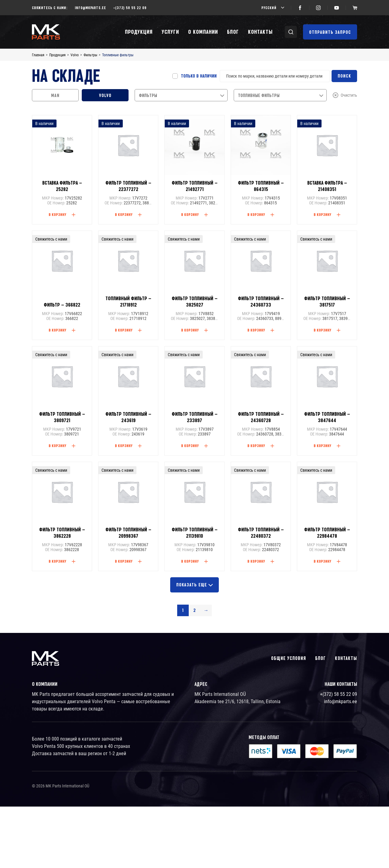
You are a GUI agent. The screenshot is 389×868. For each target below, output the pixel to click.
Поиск (344, 76)
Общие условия (289, 658)
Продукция (139, 32)
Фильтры (90, 55)
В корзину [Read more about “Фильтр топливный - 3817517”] (322, 330)
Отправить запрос (330, 32)
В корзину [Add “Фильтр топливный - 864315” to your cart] (256, 214)
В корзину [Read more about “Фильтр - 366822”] (57, 330)
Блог (233, 32)
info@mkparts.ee (90, 8)
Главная (38, 55)
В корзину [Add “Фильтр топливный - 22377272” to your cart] (124, 214)
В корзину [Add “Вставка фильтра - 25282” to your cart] (57, 214)
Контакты (260, 32)
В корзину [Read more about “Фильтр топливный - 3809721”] (57, 446)
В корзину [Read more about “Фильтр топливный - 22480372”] (256, 561)
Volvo (75, 55)
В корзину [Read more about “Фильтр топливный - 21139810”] (190, 561)
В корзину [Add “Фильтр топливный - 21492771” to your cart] (190, 214)
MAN (55, 95)
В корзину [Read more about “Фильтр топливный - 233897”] (190, 446)
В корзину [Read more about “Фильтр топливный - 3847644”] (322, 446)
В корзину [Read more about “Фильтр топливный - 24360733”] (256, 330)
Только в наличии (199, 76)
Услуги (170, 32)
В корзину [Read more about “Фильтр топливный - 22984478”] (322, 561)
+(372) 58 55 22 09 (130, 8)
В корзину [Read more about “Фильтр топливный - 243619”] (124, 446)
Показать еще (194, 585)
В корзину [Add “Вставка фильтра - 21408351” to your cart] (322, 214)
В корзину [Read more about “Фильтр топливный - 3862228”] (57, 561)
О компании (203, 32)
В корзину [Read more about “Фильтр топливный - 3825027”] (190, 330)
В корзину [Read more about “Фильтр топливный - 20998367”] (124, 561)
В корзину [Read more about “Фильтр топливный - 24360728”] (256, 446)
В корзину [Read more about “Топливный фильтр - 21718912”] (124, 330)
